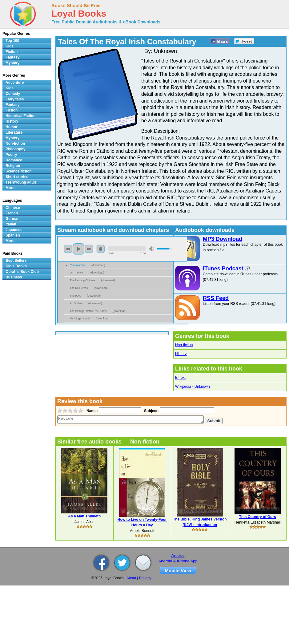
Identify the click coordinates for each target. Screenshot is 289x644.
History (181, 354)
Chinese (13, 208)
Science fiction (19, 171)
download (98, 265)
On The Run (77, 273)
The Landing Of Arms (82, 280)
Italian (11, 224)
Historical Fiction (20, 116)
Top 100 (12, 41)
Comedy (13, 94)
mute (151, 249)
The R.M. (75, 296)
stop (101, 249)
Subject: (151, 411)
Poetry (11, 155)
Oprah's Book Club (22, 272)
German (12, 219)
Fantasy (12, 57)
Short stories (17, 177)
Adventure (15, 83)
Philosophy (16, 149)
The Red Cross (79, 288)
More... (12, 188)
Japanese (14, 230)
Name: (92, 411)
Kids (10, 46)
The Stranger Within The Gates (88, 311)
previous (68, 249)
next (89, 249)
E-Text (180, 378)
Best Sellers (16, 261)
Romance (14, 160)
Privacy (145, 578)
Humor (12, 127)
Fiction (12, 52)
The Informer (78, 265)
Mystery (12, 63)
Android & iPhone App (178, 561)
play (78, 249)
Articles (178, 555)
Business (14, 277)
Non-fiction (184, 345)
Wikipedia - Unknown (193, 387)
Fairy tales (15, 99)
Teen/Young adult (21, 182)
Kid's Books (16, 266)
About (131, 578)
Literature (14, 132)
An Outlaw (76, 303)
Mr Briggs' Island (80, 318)
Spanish (13, 235)
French (12, 213)
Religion (13, 166)
